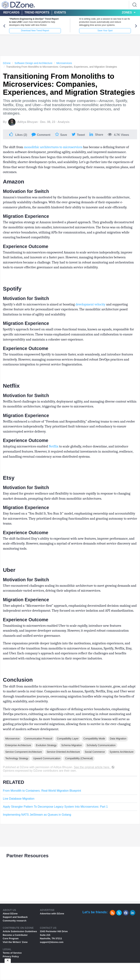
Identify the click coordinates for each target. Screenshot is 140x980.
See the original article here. (94, 767)
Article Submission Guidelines (20, 931)
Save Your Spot (105, 31)
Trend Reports (37, 12)
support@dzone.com (52, 942)
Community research (14, 921)
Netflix (54, 446)
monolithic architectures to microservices (53, 147)
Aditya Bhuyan (28, 122)
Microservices (64, 63)
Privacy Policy (11, 956)
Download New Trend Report (35, 31)
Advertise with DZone (52, 914)
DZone (7, 63)
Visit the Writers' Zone (15, 942)
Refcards (11, 12)
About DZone (10, 914)
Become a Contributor (15, 935)
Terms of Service (12, 953)
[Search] (135, 5)
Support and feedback (15, 917)
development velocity (91, 304)
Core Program (11, 938)
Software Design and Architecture (34, 63)
